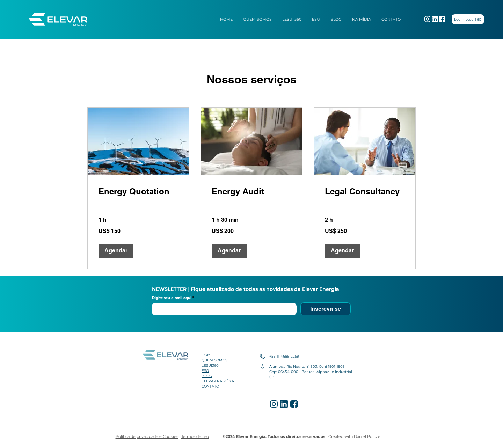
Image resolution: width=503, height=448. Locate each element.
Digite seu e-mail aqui (172, 298)
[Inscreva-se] (326, 309)
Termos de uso (195, 436)
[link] (138, 192)
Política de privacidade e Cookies (147, 436)
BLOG (207, 376)
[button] (116, 251)
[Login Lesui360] (468, 19)
